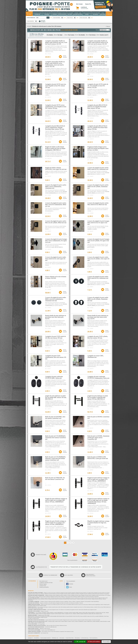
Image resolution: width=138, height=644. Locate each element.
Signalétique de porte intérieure (39, 599)
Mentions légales (43, 584)
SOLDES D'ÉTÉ (35, 618)
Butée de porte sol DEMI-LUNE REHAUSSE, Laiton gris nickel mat (98, 458)
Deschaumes (77, 638)
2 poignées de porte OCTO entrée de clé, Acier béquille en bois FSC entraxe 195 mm (98, 86)
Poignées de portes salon (76, 595)
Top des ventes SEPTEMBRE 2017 (48, 630)
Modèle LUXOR (54, 614)
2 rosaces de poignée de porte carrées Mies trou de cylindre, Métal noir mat (56, 222)
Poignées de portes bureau (86, 595)
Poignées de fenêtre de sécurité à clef (63, 603)
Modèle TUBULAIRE (83, 613)
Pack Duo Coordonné (109, 14)
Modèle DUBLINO (84, 614)
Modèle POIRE (75, 613)
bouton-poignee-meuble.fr (46, 638)
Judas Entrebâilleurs (95, 601)
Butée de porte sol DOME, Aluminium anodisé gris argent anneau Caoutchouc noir (98, 438)
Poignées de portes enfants (33, 596)
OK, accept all (80, 642)
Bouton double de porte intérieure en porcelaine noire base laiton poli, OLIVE (56, 317)
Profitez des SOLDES (46, 616)
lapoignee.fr (30, 638)
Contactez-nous (43, 586)
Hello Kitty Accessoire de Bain (34, 617)
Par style (70, 18)
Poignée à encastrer (45, 611)
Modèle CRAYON (39, 614)
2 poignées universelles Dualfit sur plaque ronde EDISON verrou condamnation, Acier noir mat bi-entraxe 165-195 (55, 64)
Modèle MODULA (92, 613)
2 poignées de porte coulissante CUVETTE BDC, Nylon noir (54, 377)
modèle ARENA (64, 621)
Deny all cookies (94, 642)
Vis (64, 613)
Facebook (71, 584)
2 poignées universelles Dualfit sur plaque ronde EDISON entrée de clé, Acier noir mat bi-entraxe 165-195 (98, 42)
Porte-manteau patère (87, 14)
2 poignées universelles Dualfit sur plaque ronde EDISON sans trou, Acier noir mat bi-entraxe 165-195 (56, 42)
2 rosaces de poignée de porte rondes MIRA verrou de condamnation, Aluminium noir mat (56, 299)
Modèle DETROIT (47, 614)
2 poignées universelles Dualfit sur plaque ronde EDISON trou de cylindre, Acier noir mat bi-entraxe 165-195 (97, 64)
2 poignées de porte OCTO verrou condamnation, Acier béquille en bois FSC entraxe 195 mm (56, 107)
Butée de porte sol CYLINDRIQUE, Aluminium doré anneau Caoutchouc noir (56, 438)
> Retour (108, 26)
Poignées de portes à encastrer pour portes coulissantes (88, 596)
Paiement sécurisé (41, 555)
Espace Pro (88, 4)
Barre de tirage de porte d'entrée (51, 599)
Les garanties (69, 575)
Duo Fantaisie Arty (45, 633)
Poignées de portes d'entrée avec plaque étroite (85, 593)
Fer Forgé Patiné (41, 624)
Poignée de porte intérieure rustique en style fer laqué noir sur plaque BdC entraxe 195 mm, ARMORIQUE (56, 500)
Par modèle (31, 21)
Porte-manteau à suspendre (59, 631)
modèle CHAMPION (79, 621)
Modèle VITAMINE (42, 613)
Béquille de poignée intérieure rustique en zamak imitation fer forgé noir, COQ (98, 523)
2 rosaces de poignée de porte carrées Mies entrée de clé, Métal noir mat (98, 204)
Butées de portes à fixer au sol (47, 604)
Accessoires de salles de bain (64, 599)
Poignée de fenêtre (55, 14)
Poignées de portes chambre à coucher (63, 595)
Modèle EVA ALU (69, 614)
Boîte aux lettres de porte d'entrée (88, 598)
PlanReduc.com (55, 638)
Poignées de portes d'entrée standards (68, 593)
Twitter (70, 587)
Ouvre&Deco (37, 638)
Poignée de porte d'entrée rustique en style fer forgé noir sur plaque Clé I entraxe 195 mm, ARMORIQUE (56, 523)
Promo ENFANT (69, 616)
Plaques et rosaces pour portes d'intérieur (69, 596)
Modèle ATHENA (50, 613)
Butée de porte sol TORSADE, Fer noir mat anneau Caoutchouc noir (55, 479)
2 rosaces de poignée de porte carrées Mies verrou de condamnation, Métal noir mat (56, 205)
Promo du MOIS (83, 616)
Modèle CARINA (77, 614)
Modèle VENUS (62, 614)
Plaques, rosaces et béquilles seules (38, 622)
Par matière (57, 18)
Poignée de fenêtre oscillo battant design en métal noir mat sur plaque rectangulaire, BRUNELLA (55, 148)
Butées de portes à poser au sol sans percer (80, 604)
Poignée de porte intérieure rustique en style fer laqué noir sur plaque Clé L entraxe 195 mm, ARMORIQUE (98, 479)
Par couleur (83, 18)
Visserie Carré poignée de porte (78, 14)
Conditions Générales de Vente (46, 583)
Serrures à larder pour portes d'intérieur (52, 601)
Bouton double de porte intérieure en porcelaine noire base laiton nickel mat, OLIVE (98, 317)
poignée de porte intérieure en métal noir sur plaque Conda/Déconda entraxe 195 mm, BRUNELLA (98, 397)
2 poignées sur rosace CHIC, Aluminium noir (96, 356)
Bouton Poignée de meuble (96, 14)
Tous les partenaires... (94, 638)
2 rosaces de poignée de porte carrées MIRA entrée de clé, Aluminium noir (98, 168)
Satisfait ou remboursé (50, 575)
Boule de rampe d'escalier (100, 598)
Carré (37, 613)
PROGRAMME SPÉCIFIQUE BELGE (58, 616)
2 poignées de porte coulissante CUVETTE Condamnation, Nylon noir (98, 377)
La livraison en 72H (41, 567)
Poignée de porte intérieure (37, 14)
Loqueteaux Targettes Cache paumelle (83, 601)
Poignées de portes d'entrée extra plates (102, 593)
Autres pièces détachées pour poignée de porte (88, 610)
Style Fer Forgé (103, 14)
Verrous (70, 601)
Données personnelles (44, 587)
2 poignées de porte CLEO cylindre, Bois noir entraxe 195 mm (98, 337)
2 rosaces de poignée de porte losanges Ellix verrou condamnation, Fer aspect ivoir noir (56, 241)
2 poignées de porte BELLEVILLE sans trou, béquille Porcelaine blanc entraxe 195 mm (97, 128)
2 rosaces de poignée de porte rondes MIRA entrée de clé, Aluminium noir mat (98, 278)
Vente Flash (106, 616)
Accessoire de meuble (96, 620)
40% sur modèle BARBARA (98, 616)
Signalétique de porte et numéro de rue (73, 598)
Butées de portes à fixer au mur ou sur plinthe (62, 604)
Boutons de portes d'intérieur (45, 596)
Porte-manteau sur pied (69, 631)
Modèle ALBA (99, 614)
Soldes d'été (89, 616)
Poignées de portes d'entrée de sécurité (52, 594)
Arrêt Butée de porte (29, 14)
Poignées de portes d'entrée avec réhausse (36, 594)
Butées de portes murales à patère (40, 606)
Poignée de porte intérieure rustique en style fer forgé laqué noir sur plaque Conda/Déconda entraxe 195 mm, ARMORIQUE (98, 501)
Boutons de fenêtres (75, 603)
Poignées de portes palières (65, 594)
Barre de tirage (50, 625)
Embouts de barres (63, 625)
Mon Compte (79, 4)
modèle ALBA (58, 621)
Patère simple (40, 608)
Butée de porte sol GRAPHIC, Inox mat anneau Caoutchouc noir (55, 417)
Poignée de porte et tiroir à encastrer (70, 620)
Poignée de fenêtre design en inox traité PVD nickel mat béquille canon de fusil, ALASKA (98, 148)
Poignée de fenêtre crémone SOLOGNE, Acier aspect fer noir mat (56, 168)
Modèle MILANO (92, 614)
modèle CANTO (71, 621)
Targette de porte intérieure (97, 599)
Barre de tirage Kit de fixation (62, 14)
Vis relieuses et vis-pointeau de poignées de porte (69, 610)
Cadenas (74, 601)
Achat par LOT (38, 616)
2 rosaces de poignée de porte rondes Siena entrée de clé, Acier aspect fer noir (56, 259)
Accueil (29, 26)
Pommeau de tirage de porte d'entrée (58, 598)
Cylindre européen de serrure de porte (84, 599)
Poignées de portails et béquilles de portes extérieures (82, 594)
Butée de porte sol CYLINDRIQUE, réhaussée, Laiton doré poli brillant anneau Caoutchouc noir (55, 458)
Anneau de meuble (81, 620)
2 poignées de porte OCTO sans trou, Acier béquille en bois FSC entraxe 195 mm (56, 86)
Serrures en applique (64, 601)
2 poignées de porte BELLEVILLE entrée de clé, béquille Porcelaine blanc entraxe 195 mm (97, 107)
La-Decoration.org (85, 638)
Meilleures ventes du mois (45, 628)
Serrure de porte (73, 599)
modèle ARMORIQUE (59, 613)
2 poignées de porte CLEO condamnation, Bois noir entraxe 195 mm (56, 357)
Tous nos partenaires (71, 581)
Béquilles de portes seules (56, 596)
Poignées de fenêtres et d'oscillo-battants (48, 603)
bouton (47, 620)
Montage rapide (51, 621)
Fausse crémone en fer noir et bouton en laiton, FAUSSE (56, 277)
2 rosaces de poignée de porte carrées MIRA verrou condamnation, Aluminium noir (56, 187)
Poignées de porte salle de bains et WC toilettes (101, 595)
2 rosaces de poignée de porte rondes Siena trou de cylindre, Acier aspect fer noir (98, 259)
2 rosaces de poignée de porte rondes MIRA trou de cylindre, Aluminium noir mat (98, 299)
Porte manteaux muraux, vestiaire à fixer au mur (94, 607)
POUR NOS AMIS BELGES (51, 627)
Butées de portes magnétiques (94, 604)
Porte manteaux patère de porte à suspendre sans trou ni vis (72, 607)
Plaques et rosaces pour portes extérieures (52, 593)
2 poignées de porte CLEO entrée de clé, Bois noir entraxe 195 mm (55, 337)
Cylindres (42, 601)
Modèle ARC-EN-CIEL (101, 613)
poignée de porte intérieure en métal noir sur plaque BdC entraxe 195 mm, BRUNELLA (56, 397)
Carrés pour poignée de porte (53, 610)
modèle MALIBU (103, 621)
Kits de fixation (56, 625)
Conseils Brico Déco (70, 638)
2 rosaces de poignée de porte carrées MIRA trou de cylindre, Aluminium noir (98, 187)
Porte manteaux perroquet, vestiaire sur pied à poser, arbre (49, 607)
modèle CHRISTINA (88, 621)
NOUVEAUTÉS (76, 616)
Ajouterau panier (65, 56)
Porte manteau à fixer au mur (47, 631)
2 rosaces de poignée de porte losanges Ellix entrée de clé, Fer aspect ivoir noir (98, 223)
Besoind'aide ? (43, 21)
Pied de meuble (88, 620)
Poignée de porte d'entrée (47, 14)
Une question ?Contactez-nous (91, 575)
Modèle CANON (69, 613)
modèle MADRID (96, 621)
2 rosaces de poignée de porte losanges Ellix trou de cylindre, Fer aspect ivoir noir (98, 241)
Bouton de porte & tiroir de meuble (56, 620)
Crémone (81, 603)
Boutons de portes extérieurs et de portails (101, 594)
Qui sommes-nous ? (44, 581)
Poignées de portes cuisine (50, 595)
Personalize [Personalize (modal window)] (106, 642)
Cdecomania (62, 638)
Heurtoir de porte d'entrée (46, 598)
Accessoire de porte (70, 14)
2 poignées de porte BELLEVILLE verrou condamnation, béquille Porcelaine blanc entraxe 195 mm (55, 128)
